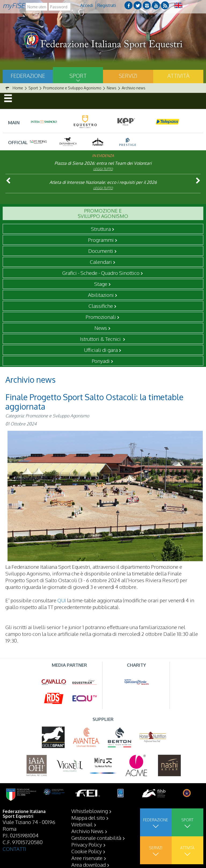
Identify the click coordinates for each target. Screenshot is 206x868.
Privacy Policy (87, 844)
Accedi (87, 5)
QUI (62, 600)
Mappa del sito (88, 818)
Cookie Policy (87, 851)
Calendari (101, 262)
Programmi (101, 240)
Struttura (101, 229)
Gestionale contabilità (96, 838)
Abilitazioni (101, 295)
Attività (178, 76)
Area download (89, 865)
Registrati (107, 5)
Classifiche (101, 306)
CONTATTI (14, 849)
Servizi (128, 76)
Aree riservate (87, 858)
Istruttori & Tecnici (101, 339)
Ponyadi (101, 361)
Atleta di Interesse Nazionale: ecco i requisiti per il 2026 (103, 182)
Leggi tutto (103, 169)
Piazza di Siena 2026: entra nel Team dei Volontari (103, 163)
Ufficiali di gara (101, 350)
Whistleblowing (90, 811)
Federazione (28, 76)
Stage (101, 284)
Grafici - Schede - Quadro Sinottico (101, 273)
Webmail (82, 824)
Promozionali (101, 317)
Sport (78, 76)
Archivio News (87, 831)
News (101, 328)
